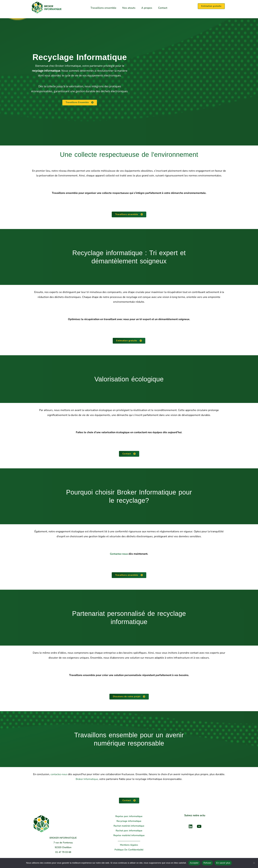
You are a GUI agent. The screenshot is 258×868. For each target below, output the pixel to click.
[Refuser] (254, 863)
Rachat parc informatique (129, 831)
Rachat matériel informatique (129, 827)
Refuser (207, 863)
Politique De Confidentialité (129, 850)
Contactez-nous (119, 554)
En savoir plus (223, 863)
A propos (147, 8)
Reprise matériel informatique (129, 836)
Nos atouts (129, 8)
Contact (163, 8)
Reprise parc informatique (129, 817)
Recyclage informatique (129, 822)
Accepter (194, 863)
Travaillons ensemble (103, 8)
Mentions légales (129, 846)
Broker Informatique (87, 780)
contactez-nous (59, 775)
